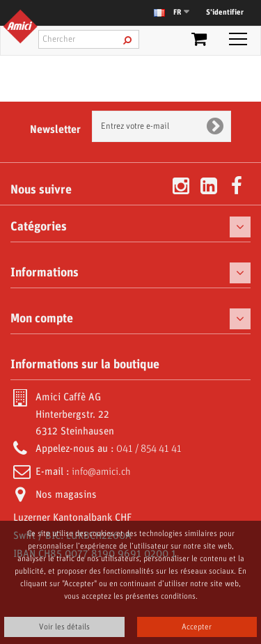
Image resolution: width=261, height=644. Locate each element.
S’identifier (225, 13)
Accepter (197, 627)
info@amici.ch (101, 472)
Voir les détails (64, 627)
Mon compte (42, 319)
